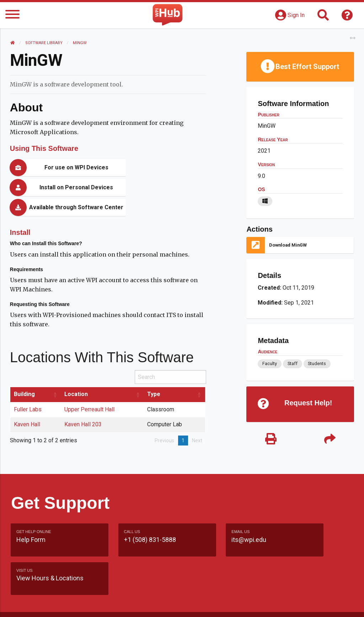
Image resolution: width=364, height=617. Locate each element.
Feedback (228, 591)
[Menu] (12, 15)
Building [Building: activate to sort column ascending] (25, 374)
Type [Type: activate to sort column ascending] (155, 374)
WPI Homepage (305, 591)
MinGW (81, 43)
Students (317, 363)
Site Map (263, 591)
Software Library (45, 43)
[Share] (329, 440)
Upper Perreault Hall (90, 389)
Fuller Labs (28, 389)
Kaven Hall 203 (84, 404)
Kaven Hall (28, 404)
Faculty (269, 363)
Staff (292, 363)
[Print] (271, 440)
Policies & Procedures (270, 604)
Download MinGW (288, 245)
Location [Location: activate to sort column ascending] (77, 374)
